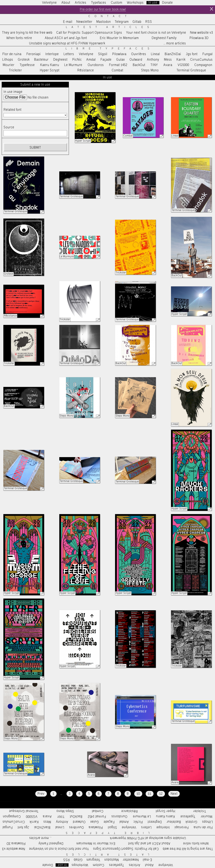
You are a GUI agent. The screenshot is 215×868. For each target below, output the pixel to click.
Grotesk (24, 60)
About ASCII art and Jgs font (66, 38)
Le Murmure (73, 65)
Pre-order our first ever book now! (103, 10)
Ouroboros (96, 65)
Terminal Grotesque (191, 71)
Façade (106, 60)
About (66, 3)
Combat (117, 71)
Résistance (86, 71)
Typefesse (27, 65)
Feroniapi (34, 55)
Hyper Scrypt (50, 71)
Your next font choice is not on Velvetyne (156, 33)
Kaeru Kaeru (50, 65)
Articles (81, 3)
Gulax (121, 60)
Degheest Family (164, 38)
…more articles (175, 44)
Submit (35, 148)
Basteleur (41, 60)
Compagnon (203, 65)
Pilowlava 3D (199, 38)
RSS (149, 22)
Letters (69, 55)
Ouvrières (139, 55)
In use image (13, 92)
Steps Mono (150, 71)
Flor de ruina (12, 55)
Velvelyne (86, 55)
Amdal (91, 60)
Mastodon (104, 22)
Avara (168, 65)
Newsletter (84, 22)
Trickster (15, 71)
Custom (117, 3)
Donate (167, 3)
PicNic (77, 60)
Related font (13, 110)
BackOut (139, 65)
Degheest (60, 60)
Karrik (181, 60)
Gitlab (137, 22)
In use (153, 3)
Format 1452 (118, 65)
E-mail (68, 22)
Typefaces (99, 3)
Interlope (52, 55)
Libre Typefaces (110, 49)
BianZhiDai (173, 55)
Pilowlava (119, 55)
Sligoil (103, 55)
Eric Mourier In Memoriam (119, 38)
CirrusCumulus (201, 60)
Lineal (155, 55)
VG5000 (183, 65)
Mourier (9, 65)
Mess (168, 60)
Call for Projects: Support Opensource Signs (89, 33)
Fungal (208, 55)
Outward (136, 60)
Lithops (8, 60)
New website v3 (201, 33)
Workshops (135, 3)
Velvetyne (49, 3)
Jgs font (192, 55)
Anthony (153, 60)
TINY (154, 65)
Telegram (122, 22)
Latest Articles (110, 28)
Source (9, 128)
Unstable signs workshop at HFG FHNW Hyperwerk (67, 44)
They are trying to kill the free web (27, 33)
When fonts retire (19, 38)
